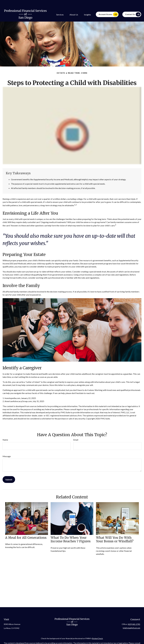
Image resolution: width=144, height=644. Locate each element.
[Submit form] (9, 472)
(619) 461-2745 (134, 617)
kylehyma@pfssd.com (132, 621)
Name (5, 432)
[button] (60, 7)
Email (76, 432)
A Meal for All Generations (26, 530)
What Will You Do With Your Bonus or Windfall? (115, 532)
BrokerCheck (98, 631)
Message (7, 449)
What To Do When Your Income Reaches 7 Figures (71, 532)
